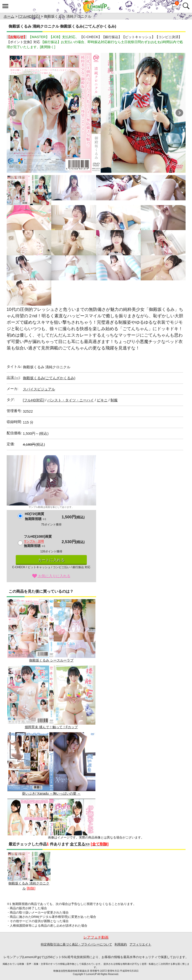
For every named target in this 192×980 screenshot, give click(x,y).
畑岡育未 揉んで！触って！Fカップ (51, 697)
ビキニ (102, 400)
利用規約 (121, 944)
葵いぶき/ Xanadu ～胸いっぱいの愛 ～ (51, 764)
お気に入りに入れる (51, 576)
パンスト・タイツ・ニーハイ (70, 400)
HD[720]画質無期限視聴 (35, 516)
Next (179, 113)
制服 (114, 400)
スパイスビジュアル (39, 389)
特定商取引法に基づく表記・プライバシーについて (76, 944)
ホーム (9, 16)
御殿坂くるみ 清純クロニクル (29, 871)
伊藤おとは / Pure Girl (51, 830)
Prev (13, 113)
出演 (13, 377)
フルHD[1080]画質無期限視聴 (38, 541)
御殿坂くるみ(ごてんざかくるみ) (49, 378)
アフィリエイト (140, 944)
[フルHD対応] (29, 16)
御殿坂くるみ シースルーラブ (51, 631)
